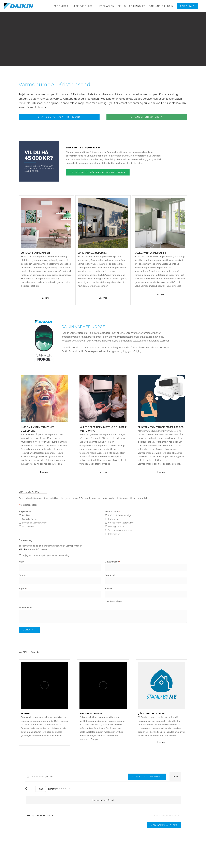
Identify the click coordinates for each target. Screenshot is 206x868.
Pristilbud (27, 519)
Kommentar (25, 611)
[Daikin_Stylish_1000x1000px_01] (46, 202)
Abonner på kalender (164, 828)
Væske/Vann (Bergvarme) (121, 526)
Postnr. (23, 578)
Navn (22, 565)
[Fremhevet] (103, 379)
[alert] (104, 803)
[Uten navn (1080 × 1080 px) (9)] (45, 379)
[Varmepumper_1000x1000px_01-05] (160, 202)
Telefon (109, 592)
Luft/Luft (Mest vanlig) (119, 519)
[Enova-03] (39, 145)
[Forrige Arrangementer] (26, 792)
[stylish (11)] (161, 379)
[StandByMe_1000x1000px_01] (161, 666)
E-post (23, 592)
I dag (40, 792)
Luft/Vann (113, 522)
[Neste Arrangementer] (31, 792)
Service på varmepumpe (34, 526)
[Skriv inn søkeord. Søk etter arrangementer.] (78, 780)
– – (46, 301)
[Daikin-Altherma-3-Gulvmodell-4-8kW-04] (103, 202)
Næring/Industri (116, 530)
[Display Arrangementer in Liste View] (175, 780)
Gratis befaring (29, 522)
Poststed (110, 578)
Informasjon (28, 530)
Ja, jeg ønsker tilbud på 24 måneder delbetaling (46, 559)
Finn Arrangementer (147, 780)
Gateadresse (112, 565)
